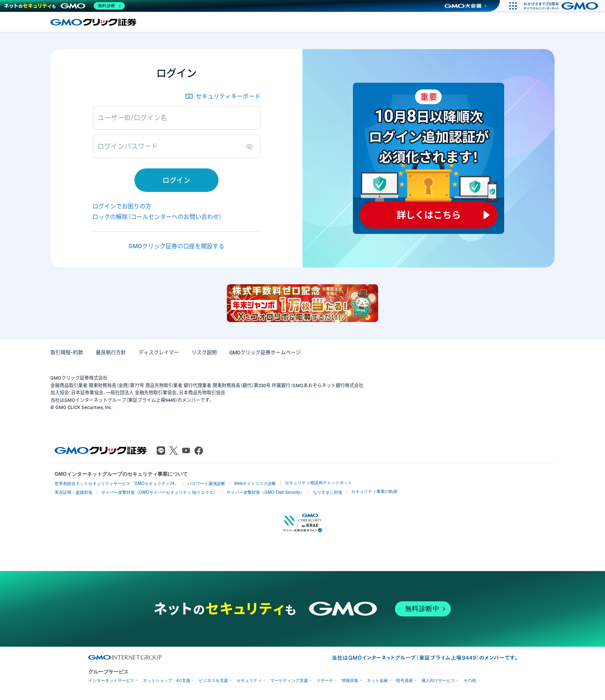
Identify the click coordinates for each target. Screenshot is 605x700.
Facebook (199, 451)
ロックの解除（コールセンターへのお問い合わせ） (157, 217)
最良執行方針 (111, 353)
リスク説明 (204, 353)
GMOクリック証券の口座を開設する (176, 246)
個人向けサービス (438, 680)
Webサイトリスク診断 (255, 484)
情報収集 (350, 680)
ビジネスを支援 (213, 680)
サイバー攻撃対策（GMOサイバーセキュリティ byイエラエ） (159, 492)
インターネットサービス (111, 680)
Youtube (186, 451)
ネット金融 (377, 680)
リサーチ (325, 680)
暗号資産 (405, 680)
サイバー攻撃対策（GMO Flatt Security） (265, 492)
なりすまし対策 (328, 492)
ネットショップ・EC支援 (167, 680)
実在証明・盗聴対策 (74, 492)
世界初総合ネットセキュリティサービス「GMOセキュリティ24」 (117, 484)
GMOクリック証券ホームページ (265, 353)
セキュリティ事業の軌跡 (374, 492)
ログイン (176, 180)
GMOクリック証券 (94, 22)
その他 (470, 680)
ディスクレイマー (159, 353)
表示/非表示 (251, 147)
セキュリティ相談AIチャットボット (318, 483)
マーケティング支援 (289, 680)
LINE (161, 451)
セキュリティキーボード (228, 96)
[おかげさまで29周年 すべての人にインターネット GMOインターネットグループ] (562, 6)
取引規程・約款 (67, 353)
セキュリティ (249, 680)
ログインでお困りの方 (122, 206)
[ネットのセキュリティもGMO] (64, 6)
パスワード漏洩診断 (206, 484)
